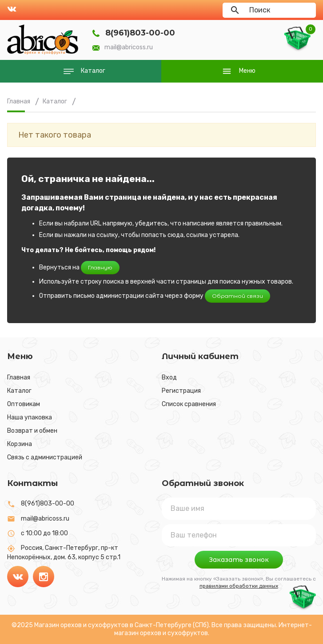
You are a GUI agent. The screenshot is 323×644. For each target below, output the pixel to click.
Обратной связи (237, 296)
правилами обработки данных (239, 586)
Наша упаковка (30, 417)
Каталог (19, 391)
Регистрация (181, 391)
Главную (100, 267)
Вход (169, 377)
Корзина (20, 444)
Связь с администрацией (45, 457)
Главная (19, 377)
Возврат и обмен (32, 431)
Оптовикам (24, 404)
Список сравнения (189, 404)
